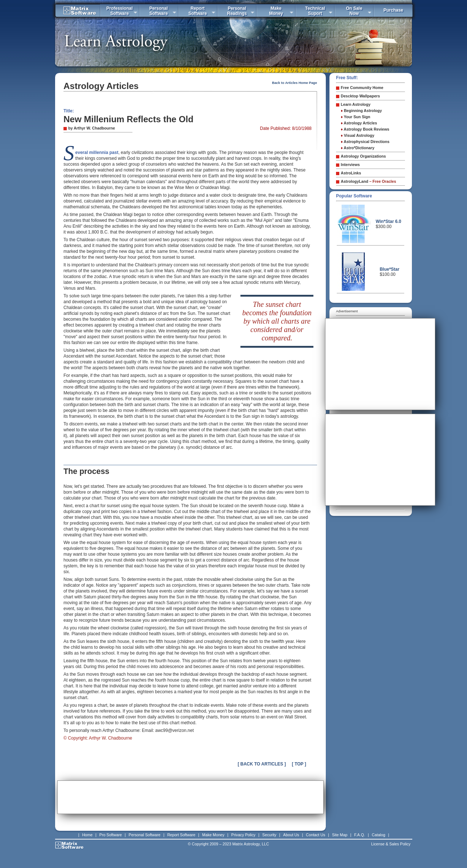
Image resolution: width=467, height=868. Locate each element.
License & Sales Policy (391, 844)
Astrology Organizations (363, 156)
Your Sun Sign (356, 117)
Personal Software (145, 835)
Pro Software (111, 835)
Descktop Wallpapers (360, 96)
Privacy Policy (243, 835)
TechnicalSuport (315, 11)
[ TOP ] (299, 764)
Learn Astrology (356, 104)
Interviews (350, 165)
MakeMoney (276, 11)
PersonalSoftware (159, 11)
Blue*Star (390, 269)
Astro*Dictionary (358, 148)
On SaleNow (354, 11)
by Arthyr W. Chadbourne (92, 128)
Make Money (213, 835)
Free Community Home (362, 88)
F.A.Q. (360, 835)
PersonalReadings (237, 11)
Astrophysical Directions (365, 142)
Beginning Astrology (361, 111)
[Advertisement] (190, 797)
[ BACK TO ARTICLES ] (262, 764)
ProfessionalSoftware (119, 11)
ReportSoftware (198, 11)
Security (269, 835)
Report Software (181, 835)
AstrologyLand (368, 181)
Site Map (340, 835)
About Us (291, 835)
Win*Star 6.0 (389, 221)
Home (87, 835)
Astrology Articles (359, 123)
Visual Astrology (358, 135)
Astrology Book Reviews (365, 129)
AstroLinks (351, 173)
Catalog (379, 835)
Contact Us (316, 835)
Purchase (393, 10)
